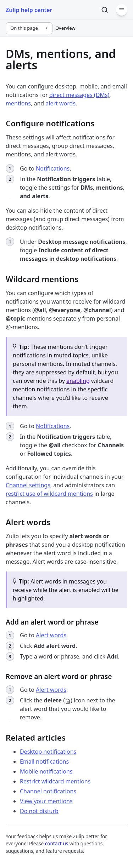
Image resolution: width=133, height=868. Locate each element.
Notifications (53, 168)
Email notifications (44, 761)
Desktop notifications (48, 752)
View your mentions (46, 801)
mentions (18, 103)
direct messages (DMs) (79, 95)
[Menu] (122, 10)
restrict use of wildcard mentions (49, 494)
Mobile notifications (46, 771)
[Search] (105, 10)
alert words (60, 103)
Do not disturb (39, 811)
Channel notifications (48, 791)
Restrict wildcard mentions (55, 781)
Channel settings (28, 485)
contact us (57, 843)
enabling (78, 381)
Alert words (51, 635)
